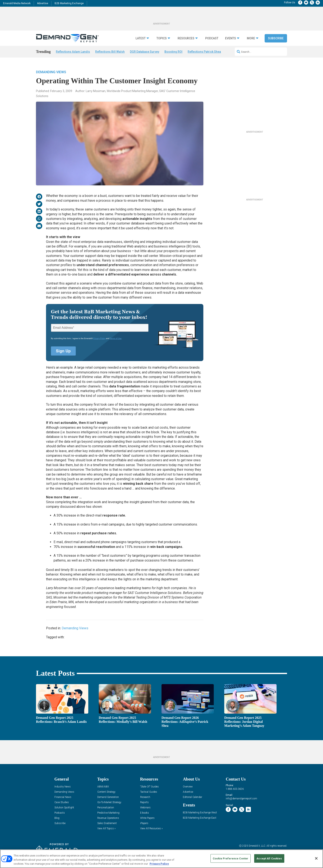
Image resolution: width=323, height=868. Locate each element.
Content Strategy (106, 792)
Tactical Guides (149, 792)
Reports (144, 802)
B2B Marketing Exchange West (200, 813)
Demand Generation (108, 797)
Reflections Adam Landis (73, 52)
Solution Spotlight (64, 808)
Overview (188, 787)
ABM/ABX (103, 787)
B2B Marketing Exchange (69, 3)
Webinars (145, 808)
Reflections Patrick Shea (204, 52)
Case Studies (62, 802)
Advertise (43, 3)
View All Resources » (151, 829)
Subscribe (276, 38)
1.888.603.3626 (235, 789)
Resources (186, 38)
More (251, 38)
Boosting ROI (173, 52)
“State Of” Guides (149, 787)
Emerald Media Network (17, 3)
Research (145, 797)
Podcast (212, 38)
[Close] (316, 858)
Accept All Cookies (269, 858)
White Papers (147, 818)
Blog (57, 818)
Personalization (106, 808)
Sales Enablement (107, 823)
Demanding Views (51, 72)
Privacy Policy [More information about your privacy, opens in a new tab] (159, 864)
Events (231, 38)
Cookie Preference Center (231, 858)
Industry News (63, 787)
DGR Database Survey (145, 52)
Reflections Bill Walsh (110, 52)
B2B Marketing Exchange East (200, 818)
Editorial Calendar (192, 797)
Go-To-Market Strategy (109, 802)
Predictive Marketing (108, 813)
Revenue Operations (108, 818)
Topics (162, 38)
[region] (161, 859)
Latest (141, 38)
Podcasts (60, 813)
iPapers (144, 823)
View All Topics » (106, 829)
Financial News (63, 797)
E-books (145, 813)
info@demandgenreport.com (241, 799)
